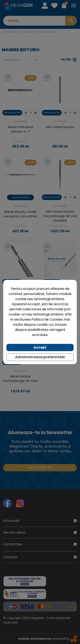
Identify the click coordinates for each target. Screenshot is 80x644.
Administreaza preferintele (40, 357)
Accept (40, 347)
